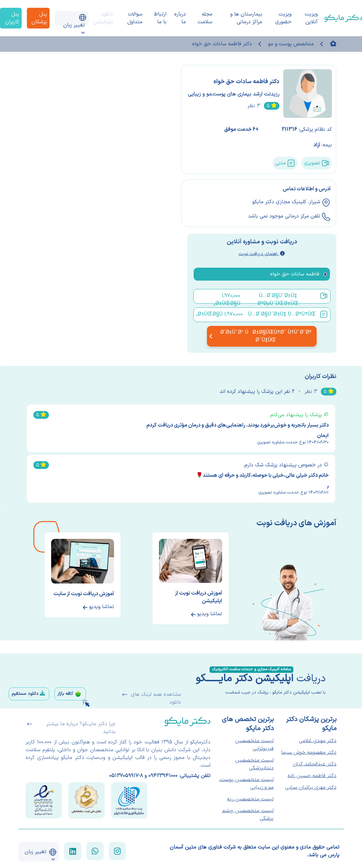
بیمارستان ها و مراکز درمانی (246, 18)
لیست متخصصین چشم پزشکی (248, 815)
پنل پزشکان (39, 18)
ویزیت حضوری (283, 18)
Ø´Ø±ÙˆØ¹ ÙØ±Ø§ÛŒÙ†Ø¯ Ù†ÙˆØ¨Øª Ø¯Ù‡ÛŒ (261, 336)
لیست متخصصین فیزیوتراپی (254, 745)
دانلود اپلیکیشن (103, 18)
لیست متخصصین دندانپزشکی (254, 764)
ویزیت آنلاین (311, 18)
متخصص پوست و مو (291, 44)
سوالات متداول (135, 18)
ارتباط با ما (160, 18)
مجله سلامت (205, 18)
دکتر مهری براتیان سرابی (311, 787)
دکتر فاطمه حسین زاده (312, 776)
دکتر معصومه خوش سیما (309, 752)
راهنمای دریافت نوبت (262, 254)
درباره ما (180, 18)
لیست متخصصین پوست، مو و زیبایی (246, 784)
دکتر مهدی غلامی (318, 741)
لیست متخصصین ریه (250, 799)
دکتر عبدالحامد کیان (315, 764)
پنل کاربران (12, 18)
